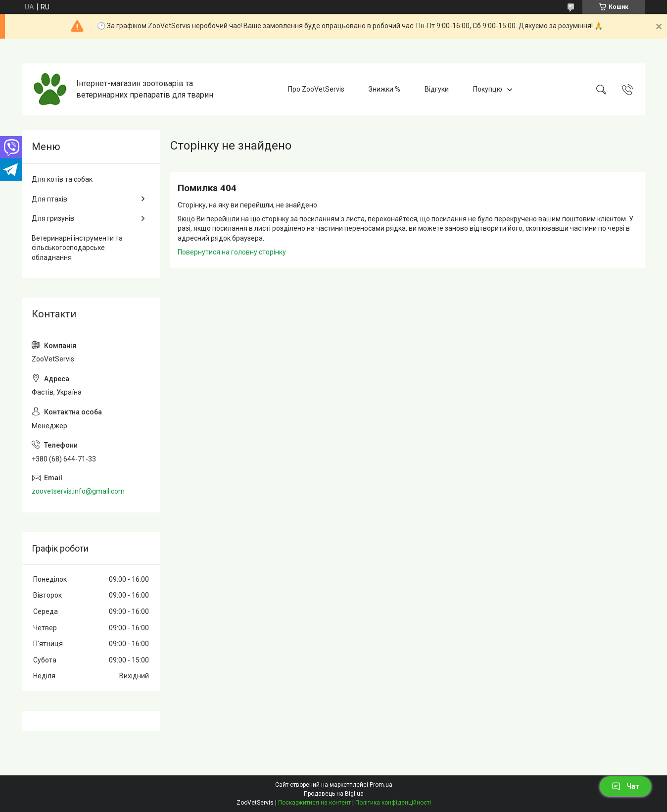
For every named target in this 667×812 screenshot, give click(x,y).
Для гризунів (53, 218)
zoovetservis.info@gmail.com (78, 491)
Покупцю (488, 89)
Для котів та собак (62, 179)
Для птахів (49, 199)
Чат (625, 786)
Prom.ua (381, 785)
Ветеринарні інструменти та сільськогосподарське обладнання (77, 248)
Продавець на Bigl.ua (334, 794)
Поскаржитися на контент (314, 803)
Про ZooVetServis (316, 89)
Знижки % (384, 89)
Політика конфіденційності (393, 803)
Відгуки (437, 89)
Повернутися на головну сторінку (232, 252)
